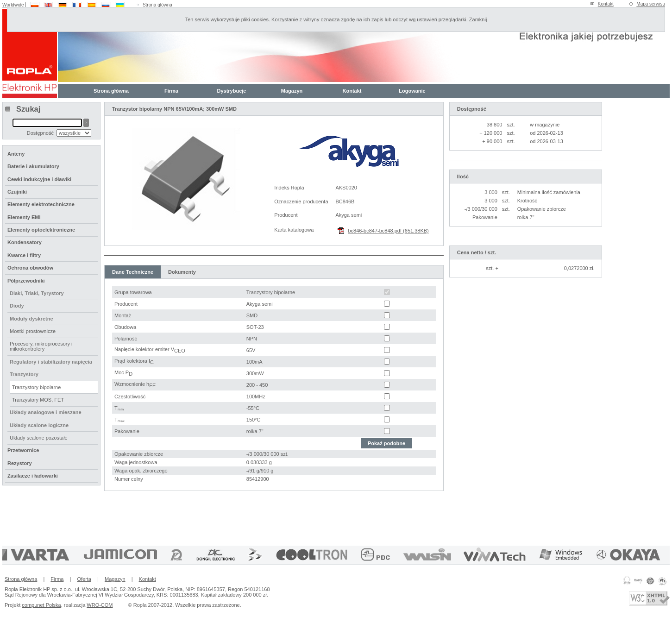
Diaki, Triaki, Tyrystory (37, 293)
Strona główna (157, 5)
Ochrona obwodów (30, 268)
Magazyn (292, 91)
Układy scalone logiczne (39, 425)
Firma (171, 91)
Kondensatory (25, 242)
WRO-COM (100, 605)
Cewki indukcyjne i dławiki (39, 179)
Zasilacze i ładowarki (33, 476)
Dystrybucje (232, 91)
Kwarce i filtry (24, 255)
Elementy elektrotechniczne (41, 204)
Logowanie (412, 91)
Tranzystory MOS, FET (38, 400)
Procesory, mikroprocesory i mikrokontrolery (41, 346)
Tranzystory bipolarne (36, 387)
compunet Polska (41, 605)
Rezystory (20, 463)
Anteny (16, 154)
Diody (17, 306)
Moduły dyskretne (31, 319)
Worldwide (13, 5)
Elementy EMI (24, 217)
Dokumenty (182, 272)
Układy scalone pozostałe (39, 438)
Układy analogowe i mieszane (46, 412)
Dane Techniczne (133, 272)
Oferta (84, 579)
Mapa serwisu (651, 4)
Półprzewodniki (26, 281)
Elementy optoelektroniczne (41, 230)
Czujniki (17, 192)
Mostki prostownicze (33, 331)
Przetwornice (23, 450)
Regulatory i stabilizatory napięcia (51, 362)
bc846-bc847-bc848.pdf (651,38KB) (388, 231)
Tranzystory (24, 374)
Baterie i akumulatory (33, 166)
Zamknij (478, 19)
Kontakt (606, 4)
